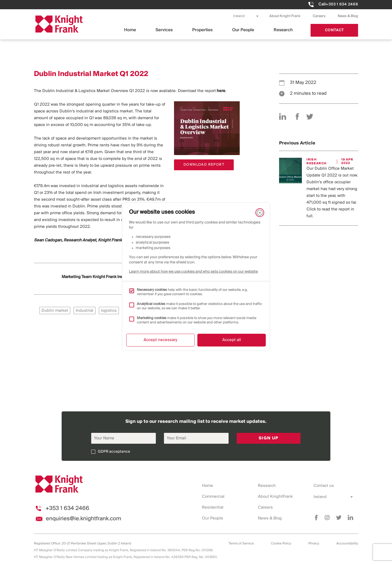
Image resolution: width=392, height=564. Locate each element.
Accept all (232, 340)
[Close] (260, 213)
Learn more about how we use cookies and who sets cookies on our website (193, 272)
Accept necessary (160, 340)
